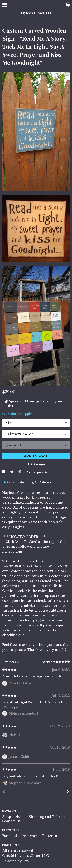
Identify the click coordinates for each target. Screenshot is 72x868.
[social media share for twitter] (12, 472)
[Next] (68, 792)
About (20, 817)
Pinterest (50, 836)
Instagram (30, 836)
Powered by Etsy (16, 861)
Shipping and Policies (47, 817)
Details (9, 482)
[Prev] (4, 792)
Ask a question (38, 472)
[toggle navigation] (5, 5)
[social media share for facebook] (4, 472)
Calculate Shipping (18, 414)
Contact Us (11, 821)
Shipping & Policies (35, 482)
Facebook (10, 836)
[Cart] (68, 6)
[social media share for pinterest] (20, 472)
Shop (7, 817)
